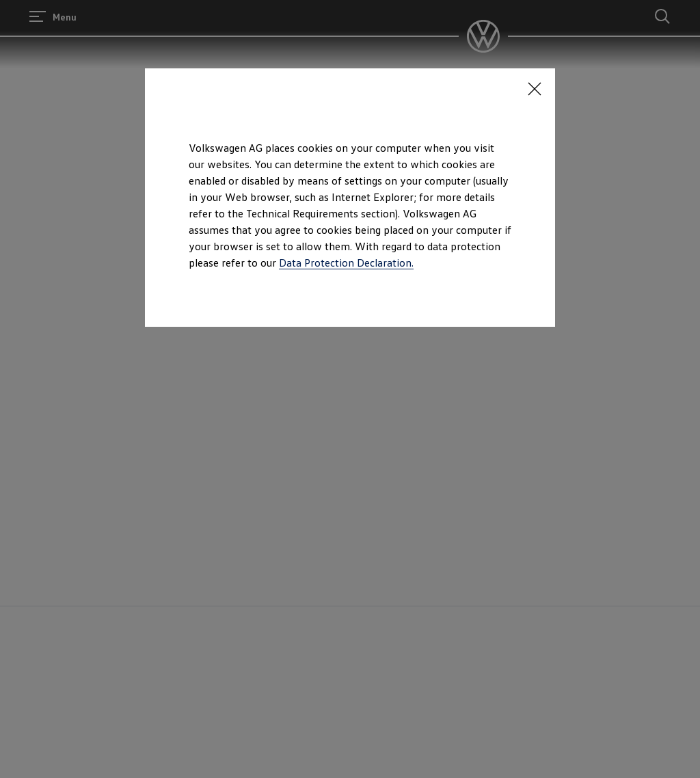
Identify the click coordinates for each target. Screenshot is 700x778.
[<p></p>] (535, 89)
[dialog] (350, 389)
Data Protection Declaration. (346, 263)
